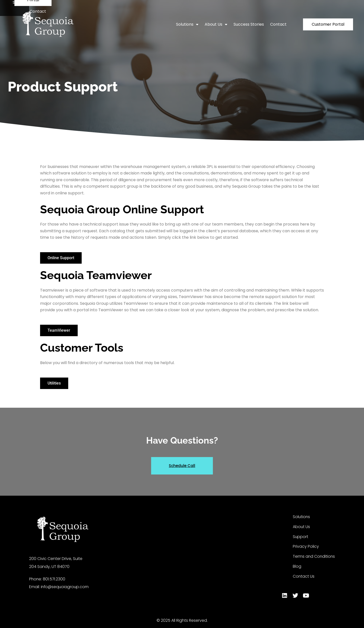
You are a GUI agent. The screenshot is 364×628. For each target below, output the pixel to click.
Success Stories (249, 24)
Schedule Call (182, 466)
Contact (278, 24)
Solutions (187, 24)
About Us (216, 24)
